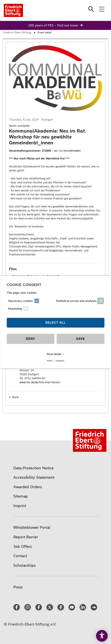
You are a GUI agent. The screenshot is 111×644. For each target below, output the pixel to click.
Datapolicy (60, 361)
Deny (30, 339)
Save (81, 339)
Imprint (50, 361)
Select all (55, 323)
